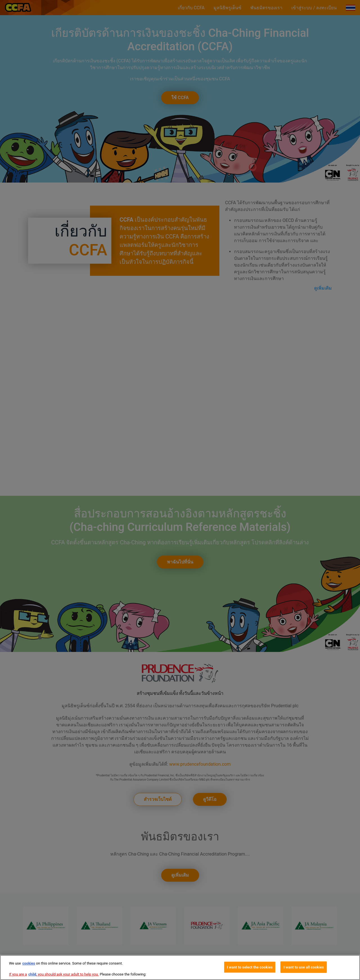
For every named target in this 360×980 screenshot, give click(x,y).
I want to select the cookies (250, 967)
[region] (180, 968)
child (32, 974)
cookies (29, 963)
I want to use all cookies (304, 967)
